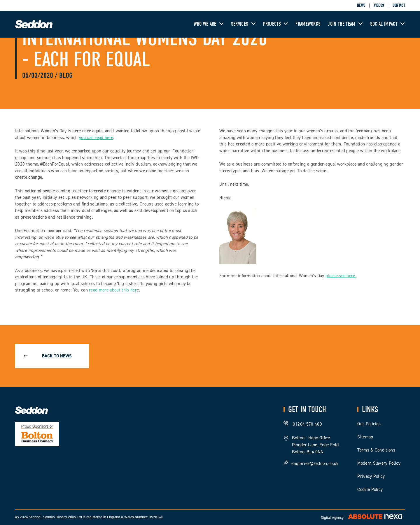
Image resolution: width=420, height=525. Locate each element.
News (361, 5)
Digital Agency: (363, 518)
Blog (66, 75)
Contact (399, 5)
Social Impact (387, 24)
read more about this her (113, 290)
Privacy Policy (371, 476)
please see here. (341, 276)
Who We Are (209, 24)
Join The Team (345, 24)
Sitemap (365, 437)
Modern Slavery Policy (379, 463)
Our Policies (369, 424)
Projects (276, 24)
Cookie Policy (370, 489)
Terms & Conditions (376, 450)
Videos (379, 5)
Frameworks (308, 24)
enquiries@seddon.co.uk (315, 463)
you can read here (96, 138)
